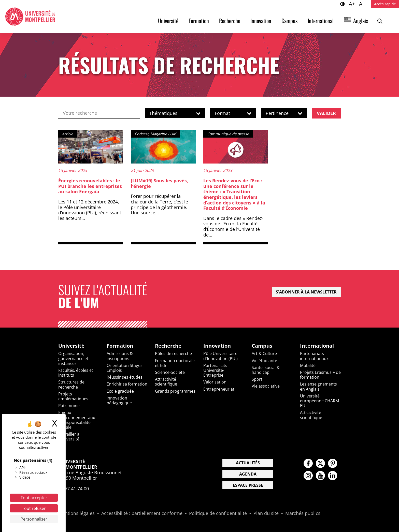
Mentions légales (76, 514)
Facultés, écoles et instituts (76, 373)
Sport (257, 379)
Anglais (361, 21)
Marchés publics (303, 514)
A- (362, 4)
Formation (199, 21)
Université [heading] (71, 346)
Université (168, 21)
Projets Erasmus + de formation (320, 375)
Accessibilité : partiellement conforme (142, 514)
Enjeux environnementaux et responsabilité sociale (77, 420)
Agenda (248, 475)
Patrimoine (69, 406)
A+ (353, 4)
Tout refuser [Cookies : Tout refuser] (34, 508)
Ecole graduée (120, 391)
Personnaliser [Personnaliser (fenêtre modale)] (34, 519)
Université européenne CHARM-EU (320, 401)
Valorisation (215, 382)
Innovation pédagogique (119, 401)
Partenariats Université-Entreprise (215, 371)
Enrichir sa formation (127, 385)
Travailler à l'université (69, 437)
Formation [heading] (120, 346)
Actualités (248, 463)
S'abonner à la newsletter (306, 292)
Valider (326, 113)
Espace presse (248, 486)
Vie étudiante (264, 361)
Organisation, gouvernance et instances (73, 359)
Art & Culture (264, 354)
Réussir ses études (125, 377)
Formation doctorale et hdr (175, 363)
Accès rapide (385, 4)
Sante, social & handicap (266, 370)
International (321, 21)
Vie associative (266, 387)
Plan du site (266, 514)
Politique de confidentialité (218, 514)
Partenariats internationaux (314, 356)
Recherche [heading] (168, 346)
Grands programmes (175, 391)
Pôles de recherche (173, 354)
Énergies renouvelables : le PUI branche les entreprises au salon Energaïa (90, 186)
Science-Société (170, 373)
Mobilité (308, 366)
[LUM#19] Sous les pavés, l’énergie (159, 184)
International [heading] (317, 346)
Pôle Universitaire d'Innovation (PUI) (220, 356)
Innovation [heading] (217, 346)
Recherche (230, 21)
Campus (289, 21)
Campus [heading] (262, 346)
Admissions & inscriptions (120, 356)
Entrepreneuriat (219, 389)
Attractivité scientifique (166, 382)
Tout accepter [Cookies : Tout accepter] (34, 498)
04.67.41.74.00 (74, 489)
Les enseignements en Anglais (318, 387)
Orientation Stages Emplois (125, 368)
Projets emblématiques (73, 397)
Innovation (261, 21)
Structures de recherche (71, 385)
